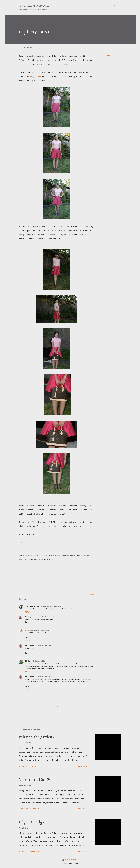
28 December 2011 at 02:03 (40, 630)
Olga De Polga (31, 822)
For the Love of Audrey (34, 6)
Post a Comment (32, 809)
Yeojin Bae (35, 77)
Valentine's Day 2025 (37, 779)
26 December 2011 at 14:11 (45, 617)
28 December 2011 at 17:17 (45, 676)
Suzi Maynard (30, 617)
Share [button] (108, 56)
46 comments (31, 766)
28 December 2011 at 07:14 (45, 645)
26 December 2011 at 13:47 (52, 606)
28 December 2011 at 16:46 (42, 661)
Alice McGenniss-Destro (33, 606)
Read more (83, 766)
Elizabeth (28, 661)
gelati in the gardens (36, 737)
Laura (27, 630)
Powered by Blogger (70, 859)
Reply (27, 612)
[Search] (112, 6)
